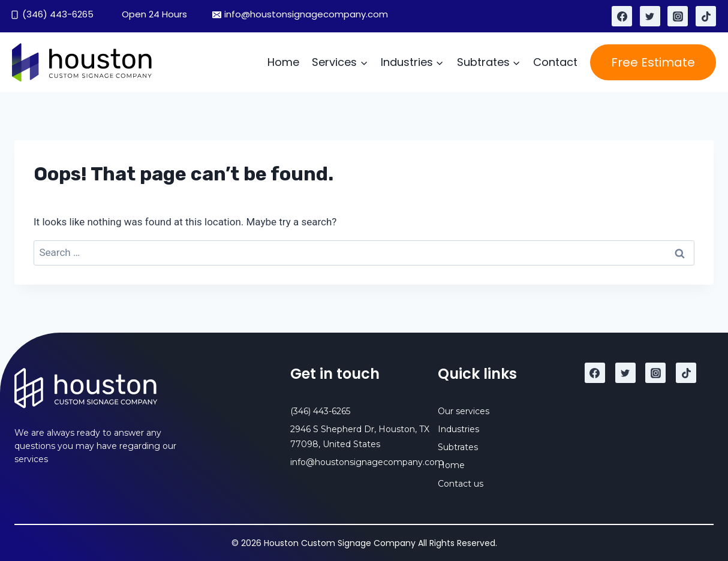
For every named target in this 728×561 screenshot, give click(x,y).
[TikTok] (706, 16)
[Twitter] (650, 16)
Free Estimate (653, 62)
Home (283, 62)
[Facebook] (622, 16)
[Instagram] (678, 16)
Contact (555, 62)
